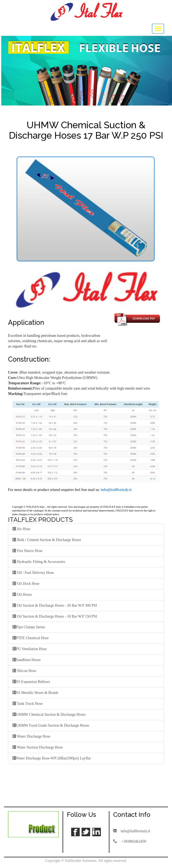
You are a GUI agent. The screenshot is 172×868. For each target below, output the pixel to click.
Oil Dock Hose (26, 583)
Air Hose (21, 529)
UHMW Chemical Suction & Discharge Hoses (49, 715)
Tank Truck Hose (28, 704)
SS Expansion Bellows (31, 682)
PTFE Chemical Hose (30, 638)
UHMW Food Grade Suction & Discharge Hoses (51, 726)
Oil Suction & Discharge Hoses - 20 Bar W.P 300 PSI (55, 605)
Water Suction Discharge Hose (38, 747)
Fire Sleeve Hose (27, 551)
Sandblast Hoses (26, 660)
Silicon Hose (24, 671)
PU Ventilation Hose (30, 649)
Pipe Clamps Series (29, 627)
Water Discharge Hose (31, 737)
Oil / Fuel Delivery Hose (33, 573)
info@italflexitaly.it (116, 490)
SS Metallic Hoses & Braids (35, 693)
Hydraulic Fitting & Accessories (39, 562)
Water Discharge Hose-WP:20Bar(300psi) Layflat (52, 758)
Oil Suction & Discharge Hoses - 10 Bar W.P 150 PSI (55, 616)
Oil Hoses (22, 594)
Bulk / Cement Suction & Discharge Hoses (47, 540)
